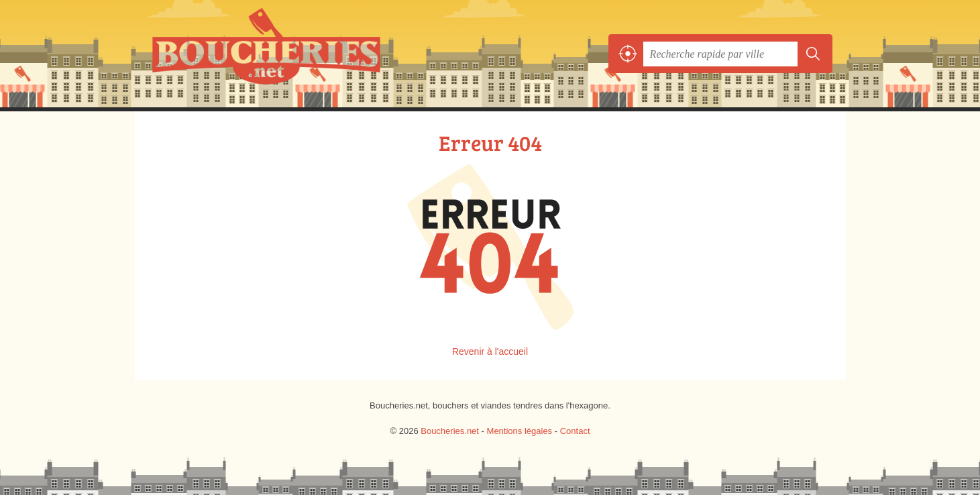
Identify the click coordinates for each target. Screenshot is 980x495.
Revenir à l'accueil (490, 351)
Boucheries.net (296, 54)
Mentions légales (520, 431)
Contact (575, 431)
